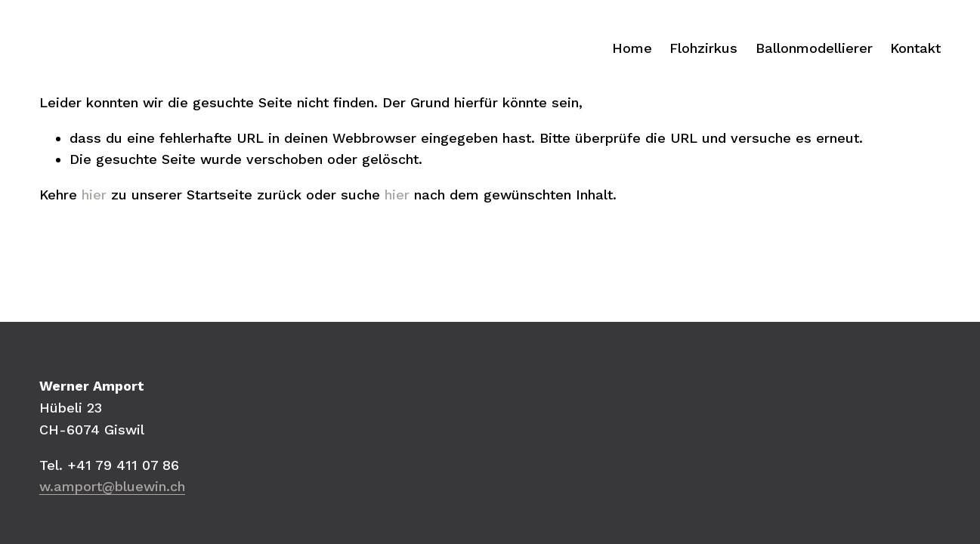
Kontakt (915, 48)
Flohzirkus (703, 48)
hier (94, 195)
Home (632, 48)
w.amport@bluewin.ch (112, 486)
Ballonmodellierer (814, 48)
